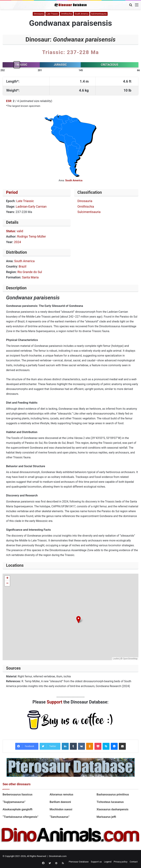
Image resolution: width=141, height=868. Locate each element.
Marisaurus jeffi (106, 817)
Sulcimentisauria (99, 14)
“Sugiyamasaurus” (14, 802)
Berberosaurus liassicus (17, 794)
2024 (17, 242)
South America (82, 14)
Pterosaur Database (79, 862)
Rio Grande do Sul (30, 272)
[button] (78, 620)
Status (11, 231)
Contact (134, 862)
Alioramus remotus (62, 794)
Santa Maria (30, 277)
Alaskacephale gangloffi (17, 809)
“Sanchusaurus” (60, 817)
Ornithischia (66, 14)
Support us (96, 862)
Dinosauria (39, 14)
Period (12, 192)
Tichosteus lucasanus (110, 802)
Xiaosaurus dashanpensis (112, 809)
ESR (9, 101)
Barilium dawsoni (60, 802)
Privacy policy (120, 862)
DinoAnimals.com (58, 856)
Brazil (22, 266)
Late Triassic (52, 14)
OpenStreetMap (130, 659)
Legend (108, 862)
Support (54, 702)
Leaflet (116, 659)
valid (20, 231)
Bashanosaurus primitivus (113, 794)
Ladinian (22, 206)
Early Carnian (37, 206)
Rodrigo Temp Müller (31, 236)
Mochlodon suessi (61, 809)
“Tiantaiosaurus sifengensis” (21, 817)
